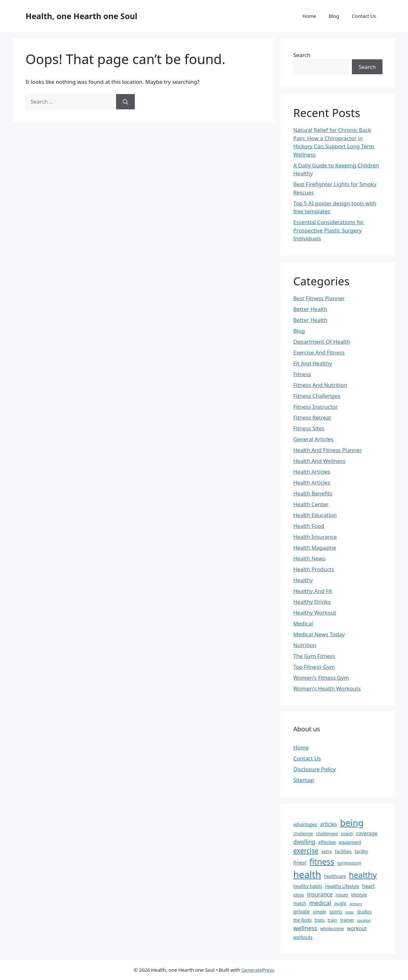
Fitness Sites (309, 428)
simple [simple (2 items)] (320, 912)
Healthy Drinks (312, 602)
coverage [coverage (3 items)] (367, 833)
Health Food (309, 526)
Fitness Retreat (312, 417)
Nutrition (305, 645)
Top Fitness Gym (314, 667)
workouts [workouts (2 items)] (303, 937)
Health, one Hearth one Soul (81, 16)
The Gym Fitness (314, 656)
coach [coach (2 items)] (347, 834)
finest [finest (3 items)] (300, 863)
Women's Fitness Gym (321, 678)
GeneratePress (258, 970)
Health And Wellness (319, 461)
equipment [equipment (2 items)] (350, 842)
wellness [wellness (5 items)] (305, 928)
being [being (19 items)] (352, 823)
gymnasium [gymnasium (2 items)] (349, 863)
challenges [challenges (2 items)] (327, 834)
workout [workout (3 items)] (357, 928)
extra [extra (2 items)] (327, 851)
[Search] (125, 102)
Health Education (315, 515)
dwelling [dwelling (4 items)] (304, 842)
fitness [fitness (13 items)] (322, 861)
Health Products (314, 569)
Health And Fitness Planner (328, 450)
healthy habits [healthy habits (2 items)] (308, 886)
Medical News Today (319, 634)
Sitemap (304, 780)
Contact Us (364, 16)
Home (309, 16)
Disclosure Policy (314, 769)
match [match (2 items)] (300, 903)
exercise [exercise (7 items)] (306, 851)
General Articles (313, 439)
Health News (309, 558)
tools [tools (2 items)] (320, 920)
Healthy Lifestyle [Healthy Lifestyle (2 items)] (342, 886)
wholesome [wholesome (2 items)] (332, 929)
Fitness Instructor (316, 407)
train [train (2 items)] (332, 920)
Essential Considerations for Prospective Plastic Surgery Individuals (329, 230)
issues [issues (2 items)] (342, 895)
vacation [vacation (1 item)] (364, 920)
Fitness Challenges (317, 396)
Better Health (310, 309)
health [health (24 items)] (307, 874)
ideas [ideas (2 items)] (299, 895)
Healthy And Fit (313, 591)
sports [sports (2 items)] (336, 912)
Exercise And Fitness (319, 352)
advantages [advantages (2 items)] (305, 824)
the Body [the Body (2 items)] (302, 920)
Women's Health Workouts (327, 688)
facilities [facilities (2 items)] (343, 851)
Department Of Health (322, 342)
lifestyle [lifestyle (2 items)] (359, 895)
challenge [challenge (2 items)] (303, 834)
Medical (303, 623)
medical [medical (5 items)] (320, 903)
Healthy (303, 580)
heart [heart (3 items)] (368, 886)
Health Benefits (313, 493)
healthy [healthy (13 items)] (363, 875)
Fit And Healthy (313, 363)
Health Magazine (315, 548)
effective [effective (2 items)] (327, 842)
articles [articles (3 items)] (328, 824)
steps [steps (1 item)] (350, 912)
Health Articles (312, 472)
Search (302, 55)
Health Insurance (315, 537)
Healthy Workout (315, 613)
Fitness (302, 374)
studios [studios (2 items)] (364, 912)
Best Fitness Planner (319, 298)
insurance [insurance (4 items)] (320, 894)
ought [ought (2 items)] (340, 903)
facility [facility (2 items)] (361, 851)
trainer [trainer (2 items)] (347, 920)
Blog (334, 16)
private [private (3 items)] (302, 911)
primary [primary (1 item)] (356, 904)
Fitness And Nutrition (320, 385)
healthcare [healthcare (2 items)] (335, 876)
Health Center (311, 504)
